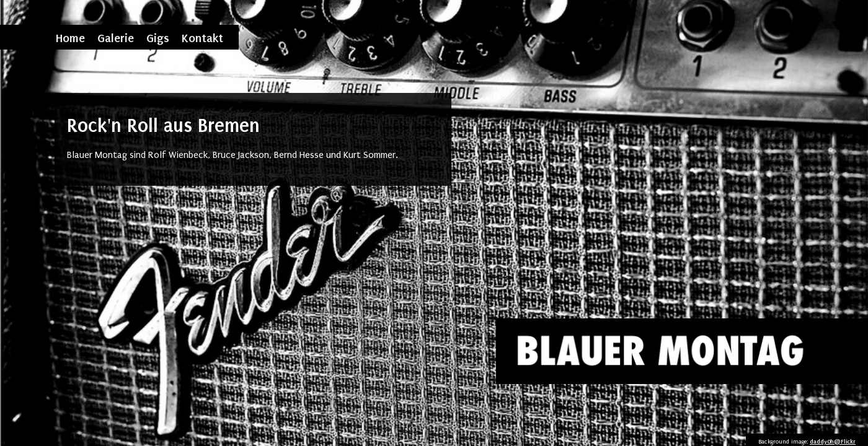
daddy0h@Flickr (833, 441)
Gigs (158, 38)
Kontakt (202, 38)
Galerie (116, 38)
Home (70, 38)
